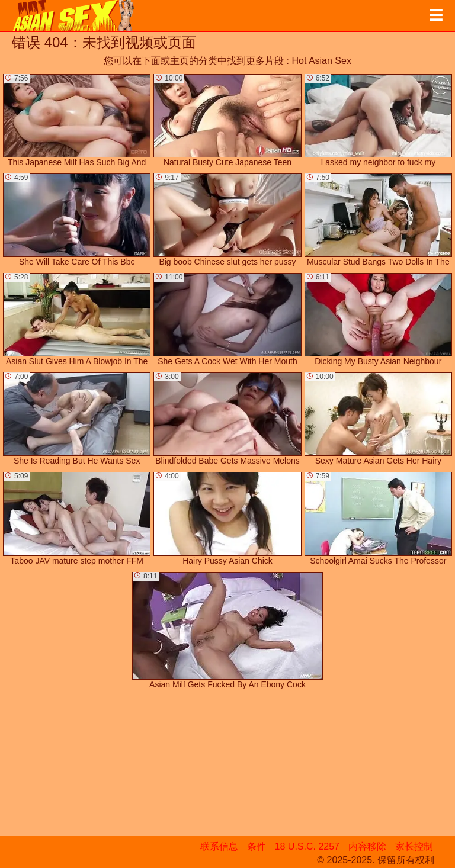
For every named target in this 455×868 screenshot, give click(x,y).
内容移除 (367, 846)
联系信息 (219, 846)
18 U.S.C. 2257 (307, 846)
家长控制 (414, 846)
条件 (257, 846)
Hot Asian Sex (321, 61)
